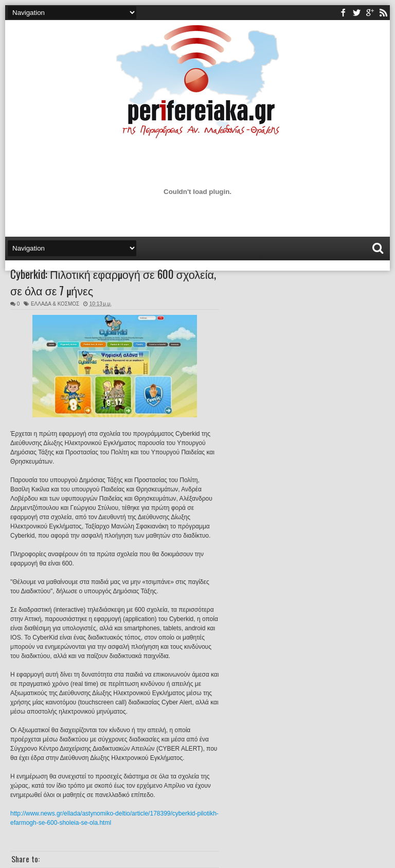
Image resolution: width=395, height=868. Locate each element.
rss (383, 13)
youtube (370, 13)
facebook (343, 13)
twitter (356, 13)
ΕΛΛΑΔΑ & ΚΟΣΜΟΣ (55, 304)
